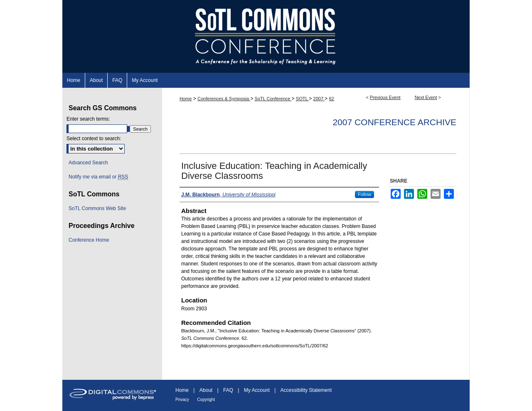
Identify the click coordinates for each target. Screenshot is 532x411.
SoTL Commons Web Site (97, 208)
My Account (257, 390)
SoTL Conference (273, 99)
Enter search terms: (88, 119)
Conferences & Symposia (224, 99)
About (206, 390)
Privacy (182, 400)
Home (186, 99)
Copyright (206, 400)
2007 (319, 99)
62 (331, 99)
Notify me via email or (98, 177)
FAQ (228, 390)
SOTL (302, 99)
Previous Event (385, 97)
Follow (365, 194)
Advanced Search (88, 163)
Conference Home (89, 240)
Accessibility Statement (306, 390)
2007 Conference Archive (394, 122)
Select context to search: (94, 139)
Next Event (426, 97)
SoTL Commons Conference (266, 36)
